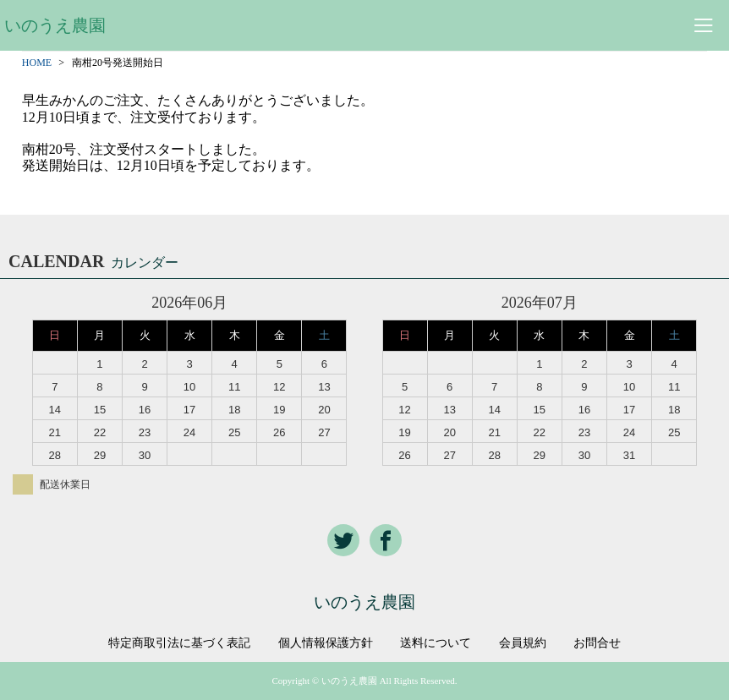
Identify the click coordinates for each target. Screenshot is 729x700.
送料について (436, 643)
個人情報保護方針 (326, 643)
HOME (37, 63)
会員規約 (523, 643)
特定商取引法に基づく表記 (179, 643)
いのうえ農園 (55, 25)
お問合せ (597, 643)
